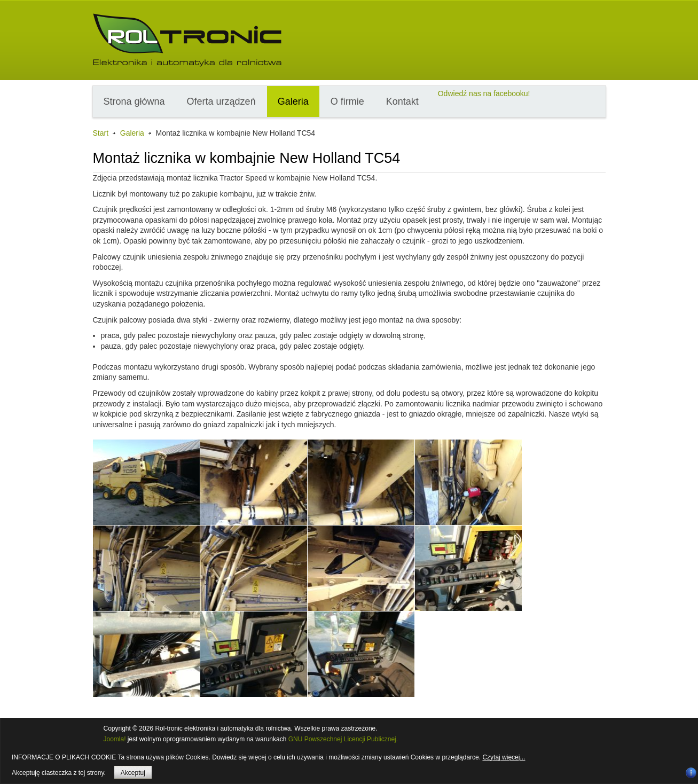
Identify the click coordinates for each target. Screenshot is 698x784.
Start (101, 133)
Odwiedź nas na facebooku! (484, 93)
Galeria (293, 101)
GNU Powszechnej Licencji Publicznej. (343, 739)
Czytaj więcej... (504, 757)
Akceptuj (133, 773)
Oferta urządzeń (221, 101)
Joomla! (115, 739)
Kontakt (402, 101)
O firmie (347, 101)
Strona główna (134, 101)
